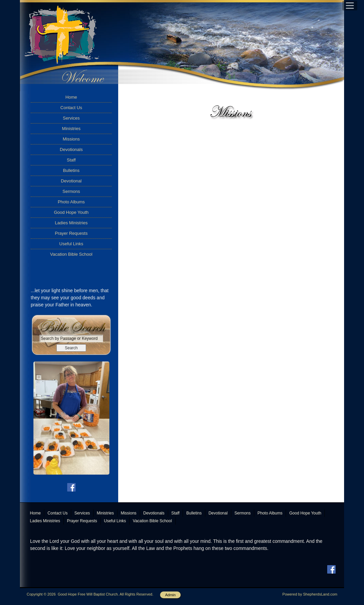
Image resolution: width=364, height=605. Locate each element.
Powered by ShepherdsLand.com (310, 594)
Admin (170, 595)
